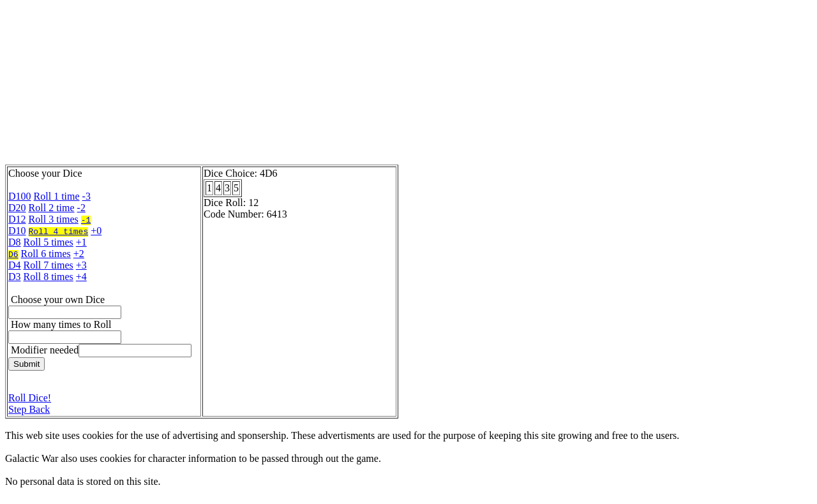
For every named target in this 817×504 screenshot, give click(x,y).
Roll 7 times (49, 265)
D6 (13, 254)
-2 (81, 208)
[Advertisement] (315, 85)
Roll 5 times (49, 242)
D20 (17, 208)
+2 (79, 254)
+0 (96, 231)
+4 (81, 277)
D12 (17, 219)
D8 (15, 242)
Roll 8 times (49, 277)
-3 (86, 196)
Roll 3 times (54, 219)
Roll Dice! (30, 398)
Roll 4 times (59, 231)
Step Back (29, 409)
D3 (15, 277)
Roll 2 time (52, 208)
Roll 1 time (57, 196)
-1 (86, 219)
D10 (17, 231)
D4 (15, 265)
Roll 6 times (46, 254)
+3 (81, 265)
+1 (81, 242)
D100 (20, 196)
